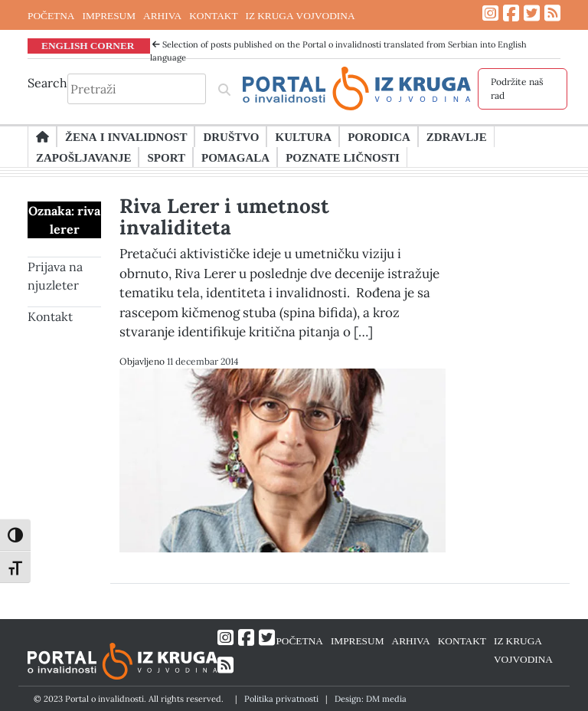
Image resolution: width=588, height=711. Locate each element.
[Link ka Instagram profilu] (490, 13)
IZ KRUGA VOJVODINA (301, 15)
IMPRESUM (109, 15)
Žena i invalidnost (126, 136)
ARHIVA (162, 15)
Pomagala (235, 157)
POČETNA (51, 15)
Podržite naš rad (517, 88)
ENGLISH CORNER (88, 45)
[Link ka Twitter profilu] (532, 13)
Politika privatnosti (281, 699)
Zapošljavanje (83, 157)
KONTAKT (213, 15)
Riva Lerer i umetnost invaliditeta (224, 216)
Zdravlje (457, 136)
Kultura (303, 136)
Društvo (231, 136)
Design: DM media (371, 699)
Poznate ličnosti (343, 157)
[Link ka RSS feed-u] (552, 13)
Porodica (379, 136)
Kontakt (50, 316)
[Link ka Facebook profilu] (511, 13)
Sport (166, 157)
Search (47, 83)
